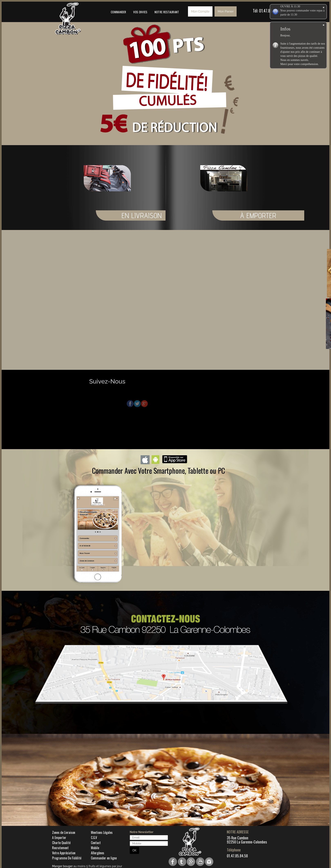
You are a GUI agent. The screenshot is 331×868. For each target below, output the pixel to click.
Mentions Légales (102, 832)
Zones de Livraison (64, 832)
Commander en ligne (104, 858)
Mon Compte (200, 11)
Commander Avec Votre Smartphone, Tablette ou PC (158, 470)
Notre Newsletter (142, 832)
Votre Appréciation (64, 853)
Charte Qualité (61, 843)
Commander (119, 12)
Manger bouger (62, 866)
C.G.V (94, 838)
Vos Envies (140, 12)
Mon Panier (226, 11)
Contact (96, 843)
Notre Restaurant (167, 12)
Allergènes (98, 853)
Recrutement (60, 848)
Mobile (95, 848)
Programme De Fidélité (67, 858)
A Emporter (59, 838)
